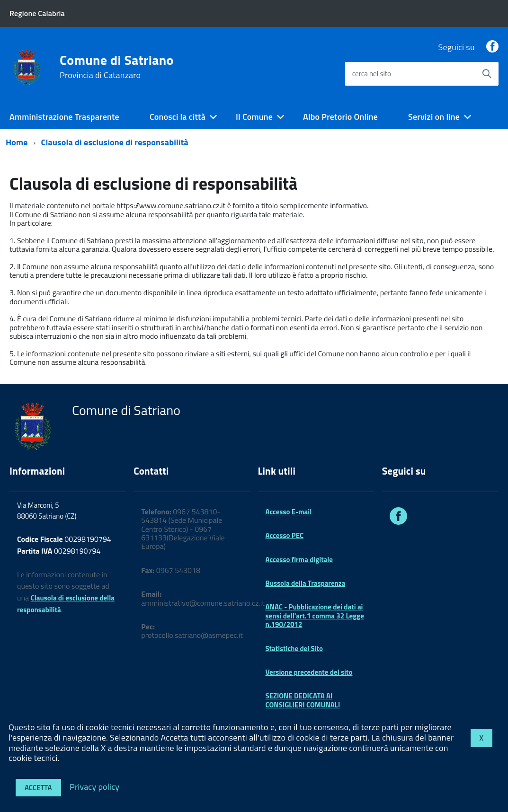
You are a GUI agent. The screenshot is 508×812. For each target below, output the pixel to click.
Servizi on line (434, 117)
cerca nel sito (372, 74)
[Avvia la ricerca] (487, 74)
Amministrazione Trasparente (64, 117)
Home (17, 142)
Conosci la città (178, 117)
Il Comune (254, 117)
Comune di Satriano (117, 67)
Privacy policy (94, 786)
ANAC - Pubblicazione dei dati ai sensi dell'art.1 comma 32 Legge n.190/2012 (315, 616)
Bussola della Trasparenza (306, 583)
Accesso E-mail (289, 512)
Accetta (38, 788)
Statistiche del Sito (294, 649)
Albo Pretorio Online (340, 117)
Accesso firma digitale (299, 560)
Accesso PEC (285, 535)
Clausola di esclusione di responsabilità (115, 142)
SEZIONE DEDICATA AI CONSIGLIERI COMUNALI (303, 700)
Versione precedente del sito (309, 672)
